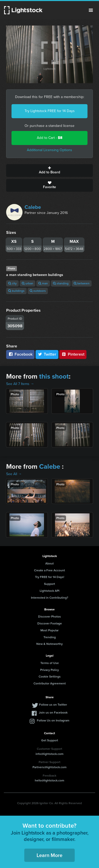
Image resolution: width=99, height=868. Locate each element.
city (12, 283)
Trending (50, 637)
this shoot (54, 376)
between (82, 283)
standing (61, 283)
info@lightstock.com (49, 754)
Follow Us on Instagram (53, 720)
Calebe (33, 207)
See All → (14, 474)
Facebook (20, 354)
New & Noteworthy (49, 644)
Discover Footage (50, 623)
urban (27, 283)
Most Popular (49, 630)
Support (49, 584)
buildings (16, 291)
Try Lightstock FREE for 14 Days (50, 111)
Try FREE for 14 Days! (50, 577)
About (49, 563)
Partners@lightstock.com (49, 767)
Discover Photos (49, 617)
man (43, 283)
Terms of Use (50, 663)
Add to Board (49, 171)
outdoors (38, 291)
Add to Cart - (50, 138)
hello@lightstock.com (49, 780)
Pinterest (73, 354)
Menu (91, 10)
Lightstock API (49, 591)
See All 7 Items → (20, 384)
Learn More (49, 855)
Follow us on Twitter (53, 705)
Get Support (50, 740)
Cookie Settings (50, 677)
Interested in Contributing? (50, 598)
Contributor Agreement (50, 683)
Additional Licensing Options (49, 150)
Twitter (47, 354)
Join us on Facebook (53, 713)
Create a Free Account (49, 570)
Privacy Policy (49, 670)
